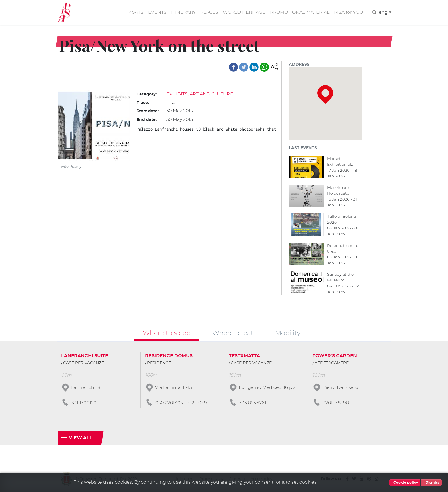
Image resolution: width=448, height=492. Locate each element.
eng (385, 12)
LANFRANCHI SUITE (85, 357)
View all (81, 439)
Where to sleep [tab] (167, 333)
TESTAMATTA (244, 357)
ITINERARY (181, 12)
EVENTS (155, 12)
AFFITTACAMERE (332, 364)
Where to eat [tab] (233, 333)
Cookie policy (405, 483)
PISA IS (133, 12)
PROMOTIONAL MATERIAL (299, 12)
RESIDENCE (159, 364)
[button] (275, 67)
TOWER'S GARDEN (335, 357)
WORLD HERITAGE (243, 12)
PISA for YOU (348, 12)
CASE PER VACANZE (84, 364)
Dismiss (432, 483)
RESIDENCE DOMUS (169, 357)
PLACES (208, 12)
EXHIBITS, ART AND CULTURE (200, 94)
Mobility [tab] (288, 333)
